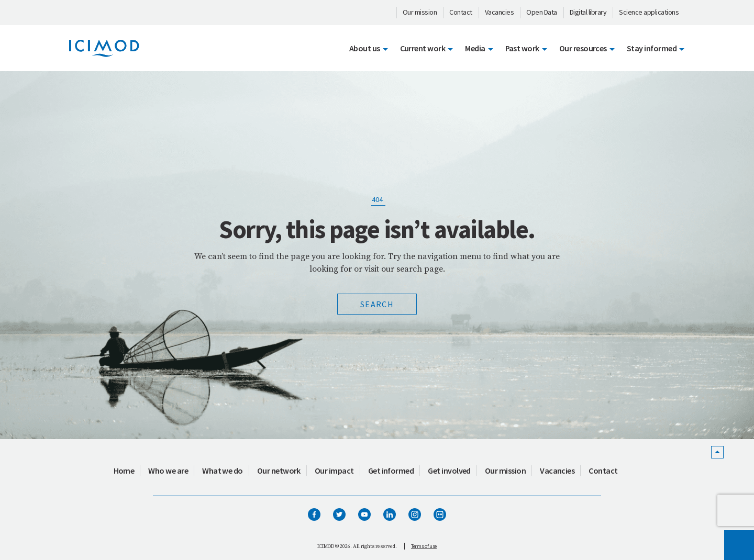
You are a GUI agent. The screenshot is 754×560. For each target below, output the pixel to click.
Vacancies (500, 12)
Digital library (588, 12)
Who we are (168, 471)
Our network (279, 471)
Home (124, 471)
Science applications (649, 12)
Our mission (420, 12)
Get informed (391, 471)
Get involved (449, 471)
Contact (461, 12)
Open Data (542, 12)
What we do (223, 471)
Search (377, 304)
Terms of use (424, 546)
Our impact (334, 471)
